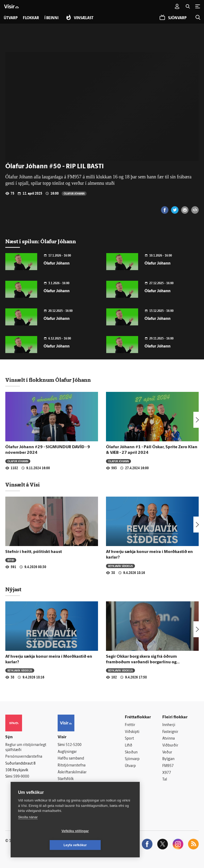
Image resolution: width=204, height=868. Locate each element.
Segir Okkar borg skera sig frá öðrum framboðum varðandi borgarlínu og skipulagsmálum (141, 662)
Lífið (129, 746)
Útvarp (130, 766)
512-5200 (74, 745)
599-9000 (21, 777)
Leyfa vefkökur (107, 845)
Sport (129, 739)
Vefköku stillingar (44, 845)
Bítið (11, 560)
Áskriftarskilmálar (72, 772)
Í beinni (51, 18)
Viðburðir (170, 746)
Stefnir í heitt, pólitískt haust (34, 552)
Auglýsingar (67, 752)
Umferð (64, 786)
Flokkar (31, 18)
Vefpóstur (66, 793)
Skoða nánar (28, 831)
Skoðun (131, 752)
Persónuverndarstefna (24, 757)
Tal (165, 780)
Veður (167, 752)
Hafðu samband (71, 759)
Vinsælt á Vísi (23, 485)
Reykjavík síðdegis (120, 566)
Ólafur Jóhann (74, 193)
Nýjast (13, 589)
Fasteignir (170, 732)
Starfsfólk (66, 779)
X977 (167, 773)
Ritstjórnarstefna (72, 766)
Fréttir (130, 725)
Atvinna (169, 739)
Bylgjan (168, 759)
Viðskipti (132, 732)
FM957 (168, 766)
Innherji (169, 725)
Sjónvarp (132, 759)
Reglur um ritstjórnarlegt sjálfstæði (26, 748)
